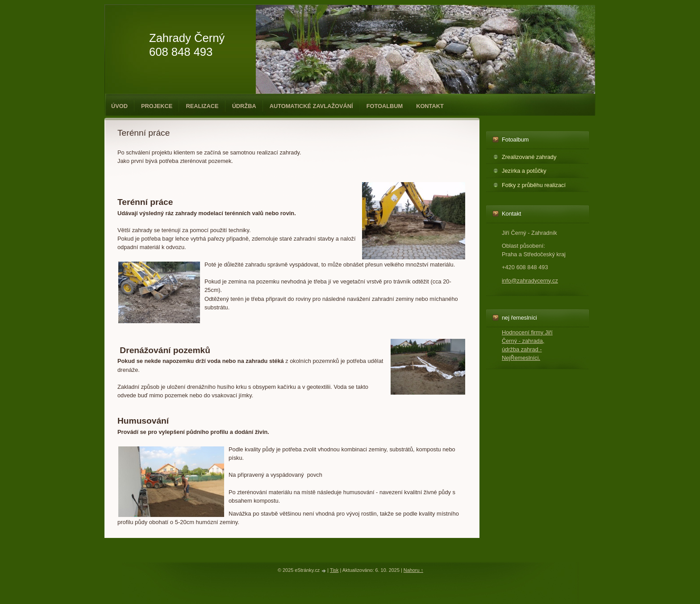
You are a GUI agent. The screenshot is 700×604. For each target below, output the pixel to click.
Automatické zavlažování (311, 106)
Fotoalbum (385, 106)
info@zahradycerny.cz (530, 281)
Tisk (334, 570)
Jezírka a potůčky (524, 171)
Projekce (157, 106)
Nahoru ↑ (413, 570)
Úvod (119, 106)
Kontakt (430, 106)
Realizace (202, 106)
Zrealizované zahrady (529, 157)
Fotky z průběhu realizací (534, 185)
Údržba (244, 106)
